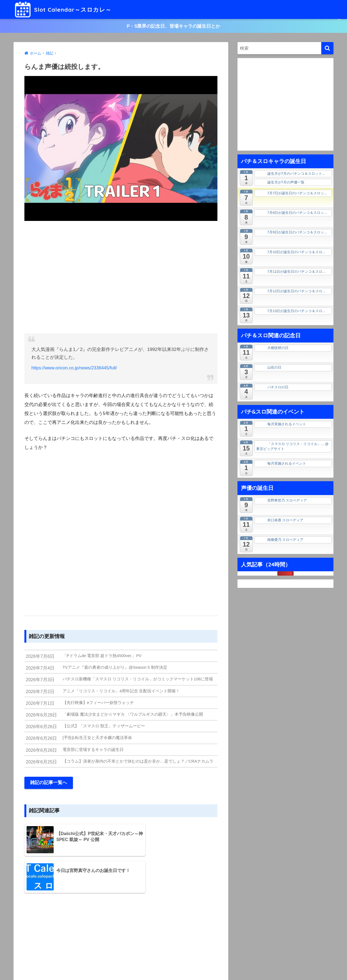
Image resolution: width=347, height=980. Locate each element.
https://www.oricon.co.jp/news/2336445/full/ (76, 368)
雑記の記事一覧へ (49, 786)
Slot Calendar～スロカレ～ (67, 9)
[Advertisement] (121, 278)
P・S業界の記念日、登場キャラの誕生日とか (173, 26)
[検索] (327, 49)
